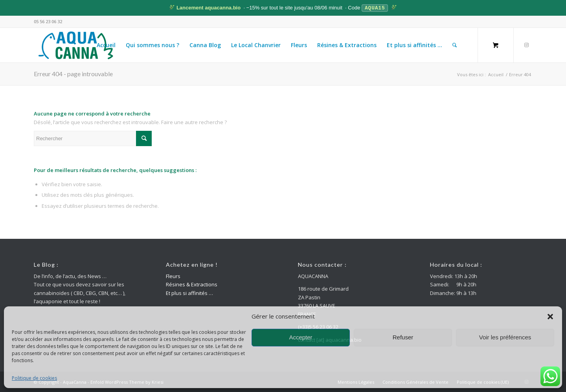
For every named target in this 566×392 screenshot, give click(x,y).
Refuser (403, 337)
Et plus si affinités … (189, 293)
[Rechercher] (455, 45)
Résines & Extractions (192, 284)
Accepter (300, 337)
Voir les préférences (505, 337)
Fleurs (173, 276)
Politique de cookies (34, 378)
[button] (550, 317)
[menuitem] (106, 45)
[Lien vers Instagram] (526, 44)
